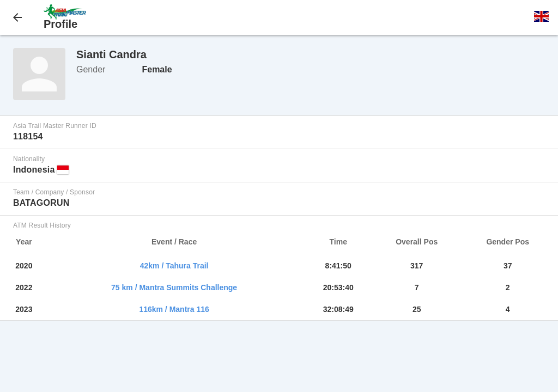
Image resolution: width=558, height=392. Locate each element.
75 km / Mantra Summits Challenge (174, 287)
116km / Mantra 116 (174, 309)
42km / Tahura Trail (174, 266)
